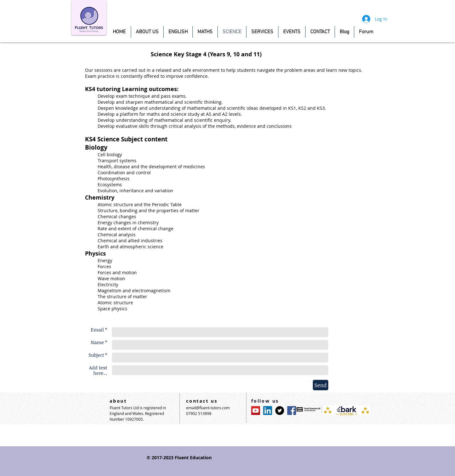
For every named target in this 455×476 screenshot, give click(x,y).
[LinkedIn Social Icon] (268, 411)
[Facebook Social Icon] (292, 411)
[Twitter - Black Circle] (280, 411)
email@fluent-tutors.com (208, 408)
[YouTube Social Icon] (256, 411)
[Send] (321, 385)
